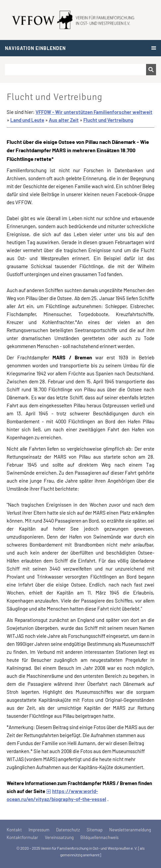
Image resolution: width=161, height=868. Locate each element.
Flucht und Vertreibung (108, 120)
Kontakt (14, 830)
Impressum (39, 830)
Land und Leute (27, 120)
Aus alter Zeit (64, 120)
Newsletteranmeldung (130, 830)
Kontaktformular (22, 837)
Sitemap (95, 830)
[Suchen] (76, 70)
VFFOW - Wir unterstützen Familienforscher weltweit (94, 112)
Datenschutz (68, 830)
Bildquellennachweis (99, 837)
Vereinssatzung (59, 837)
